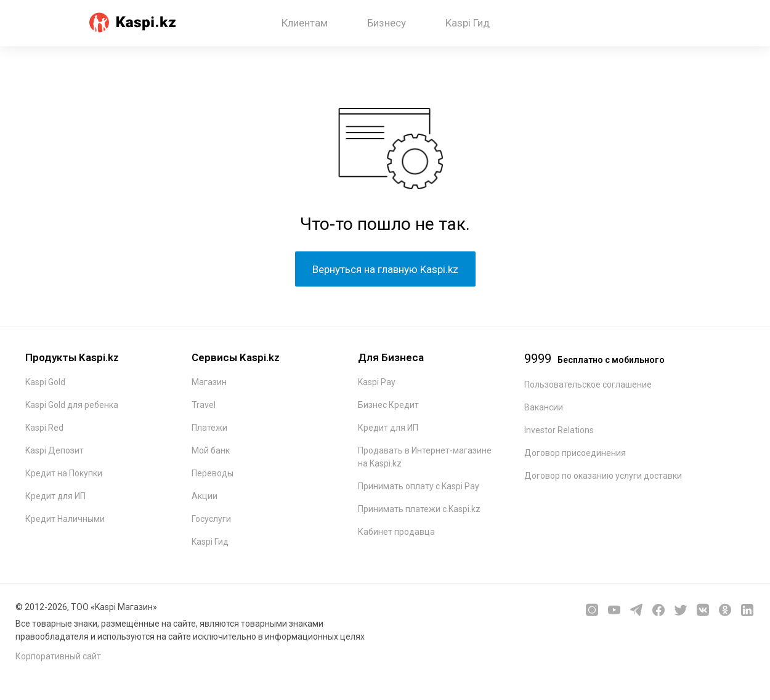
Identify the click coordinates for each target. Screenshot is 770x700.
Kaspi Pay (377, 382)
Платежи (209, 428)
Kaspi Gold (45, 382)
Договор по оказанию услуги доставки (603, 476)
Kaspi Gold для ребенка (72, 405)
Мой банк (211, 450)
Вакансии (544, 407)
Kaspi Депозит (55, 450)
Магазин (209, 382)
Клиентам (305, 23)
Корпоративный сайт (58, 656)
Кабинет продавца (396, 532)
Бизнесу (387, 23)
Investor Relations (559, 430)
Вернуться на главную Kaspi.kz (385, 269)
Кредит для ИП (55, 496)
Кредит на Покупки (64, 473)
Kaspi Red (44, 428)
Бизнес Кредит (388, 405)
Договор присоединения (575, 453)
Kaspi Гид (468, 23)
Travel (204, 405)
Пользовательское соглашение (588, 385)
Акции (205, 496)
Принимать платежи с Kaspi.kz (419, 509)
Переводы (213, 473)
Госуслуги (211, 519)
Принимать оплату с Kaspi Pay (419, 486)
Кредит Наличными (65, 519)
